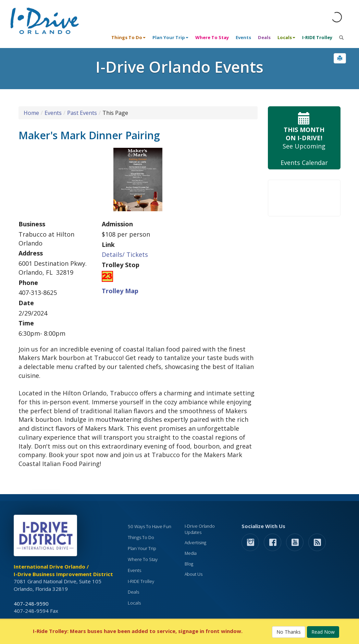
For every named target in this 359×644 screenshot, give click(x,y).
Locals (134, 603)
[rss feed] (317, 542)
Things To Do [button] (128, 37)
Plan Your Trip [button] (170, 37)
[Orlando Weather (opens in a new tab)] (337, 17)
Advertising (195, 543)
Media (191, 553)
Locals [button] (286, 37)
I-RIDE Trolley (317, 37)
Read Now (323, 632)
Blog (189, 564)
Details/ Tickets (125, 254)
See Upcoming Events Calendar (304, 138)
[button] (340, 58)
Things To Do (141, 537)
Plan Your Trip (142, 548)
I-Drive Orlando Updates (200, 529)
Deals (264, 37)
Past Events (82, 113)
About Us (194, 574)
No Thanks (289, 632)
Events (243, 37)
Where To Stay (212, 37)
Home (31, 113)
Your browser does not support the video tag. (304, 198)
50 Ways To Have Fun (150, 526)
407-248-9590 (31, 604)
